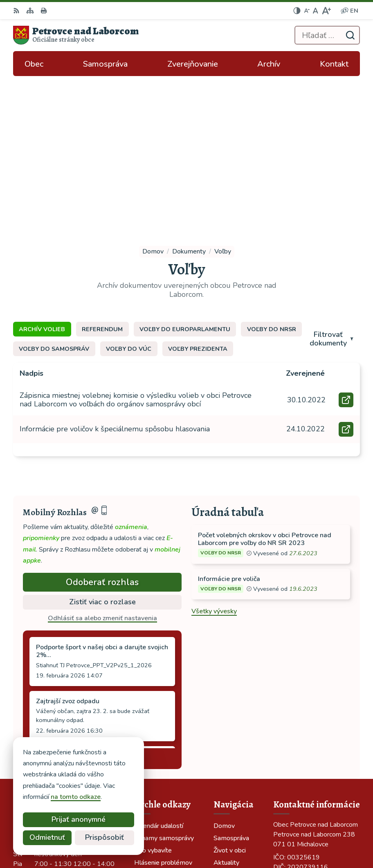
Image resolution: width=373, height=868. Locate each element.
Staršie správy (51, 607)
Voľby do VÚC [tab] (129, 199)
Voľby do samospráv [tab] (54, 199)
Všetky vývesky (214, 461)
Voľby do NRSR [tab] (272, 179)
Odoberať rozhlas (102, 432)
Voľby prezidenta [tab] (198, 199)
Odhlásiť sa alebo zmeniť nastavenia (102, 468)
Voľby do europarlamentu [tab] (185, 179)
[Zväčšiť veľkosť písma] (326, 11)
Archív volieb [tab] (42, 179)
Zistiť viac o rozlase (102, 452)
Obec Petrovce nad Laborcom (249, 834)
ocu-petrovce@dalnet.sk (310, 740)
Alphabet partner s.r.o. (259, 823)
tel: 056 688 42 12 (302, 730)
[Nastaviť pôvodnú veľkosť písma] (316, 11)
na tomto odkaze (74, 797)
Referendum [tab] (102, 179)
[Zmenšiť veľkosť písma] (307, 11)
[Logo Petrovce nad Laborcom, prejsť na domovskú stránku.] (76, 35)
